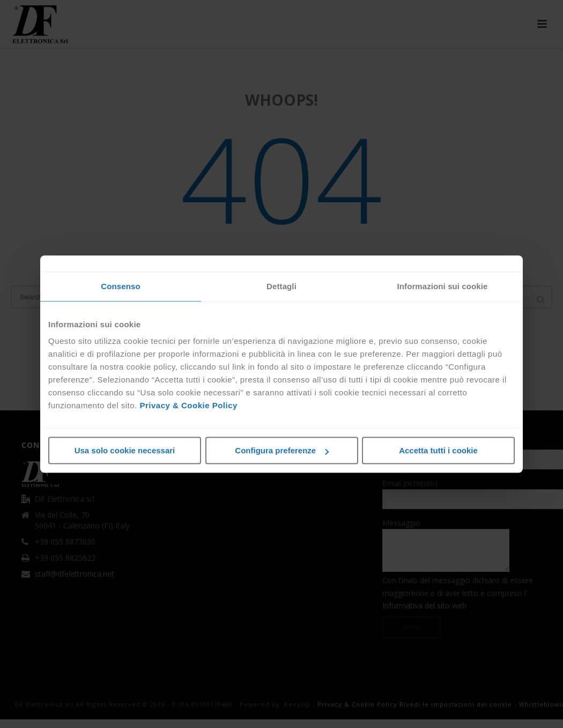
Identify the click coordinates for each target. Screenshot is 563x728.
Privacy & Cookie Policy (188, 405)
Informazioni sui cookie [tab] (443, 286)
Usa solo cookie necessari (125, 450)
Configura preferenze (282, 450)
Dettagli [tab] (281, 286)
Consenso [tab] (120, 286)
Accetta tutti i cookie (438, 450)
